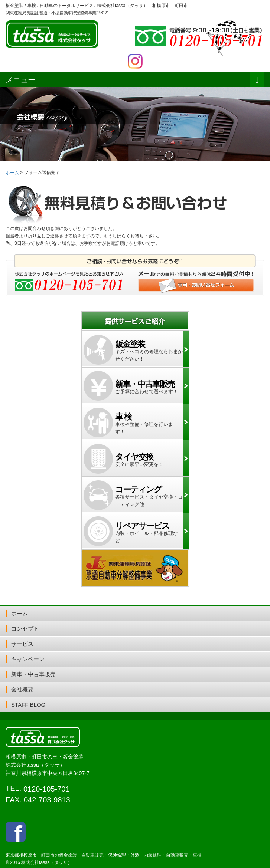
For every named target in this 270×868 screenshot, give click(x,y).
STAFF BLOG (28, 705)
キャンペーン (28, 659)
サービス (22, 644)
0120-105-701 (47, 789)
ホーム (19, 613)
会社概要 (22, 689)
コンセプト (25, 629)
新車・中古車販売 (33, 674)
